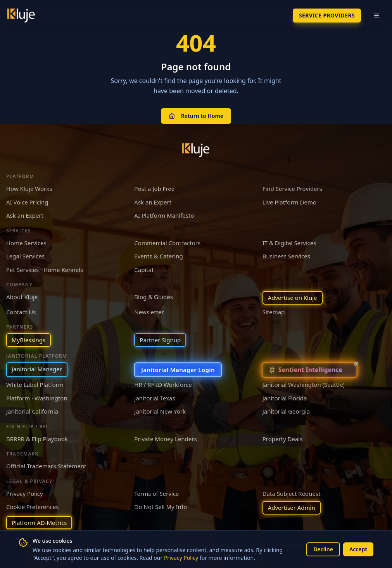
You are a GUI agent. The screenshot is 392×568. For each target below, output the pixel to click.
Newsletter (149, 312)
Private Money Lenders (165, 439)
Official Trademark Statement (46, 466)
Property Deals (283, 439)
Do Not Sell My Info (161, 507)
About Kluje (22, 297)
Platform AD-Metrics (39, 523)
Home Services (26, 243)
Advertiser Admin (292, 507)
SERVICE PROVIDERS (327, 15)
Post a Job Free (154, 189)
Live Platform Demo (289, 202)
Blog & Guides (154, 297)
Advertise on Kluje (293, 298)
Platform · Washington (37, 398)
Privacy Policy (181, 558)
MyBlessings (28, 340)
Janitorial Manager (37, 369)
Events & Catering (158, 256)
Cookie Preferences (32, 507)
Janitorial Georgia (286, 411)
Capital (144, 270)
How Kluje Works (29, 189)
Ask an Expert (153, 202)
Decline (323, 549)
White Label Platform (35, 384)
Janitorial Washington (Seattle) (304, 384)
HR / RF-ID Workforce (163, 384)
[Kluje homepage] (196, 150)
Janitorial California (32, 411)
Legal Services (25, 256)
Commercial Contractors (167, 243)
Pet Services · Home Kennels (45, 270)
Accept (358, 549)
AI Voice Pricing (27, 202)
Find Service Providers (292, 189)
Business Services (286, 256)
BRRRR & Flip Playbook (37, 439)
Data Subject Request (292, 494)
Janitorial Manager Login (178, 370)
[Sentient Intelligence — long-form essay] (309, 370)
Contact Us (21, 312)
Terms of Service (156, 494)
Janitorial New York (160, 411)
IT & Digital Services (289, 243)
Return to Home (196, 116)
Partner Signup (160, 340)
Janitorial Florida (285, 398)
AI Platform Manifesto (164, 215)
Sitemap (274, 312)
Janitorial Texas (155, 398)
